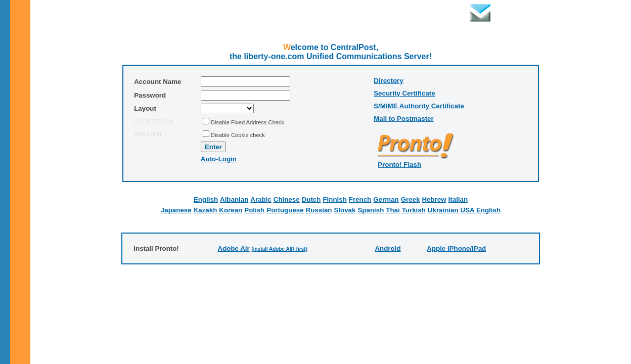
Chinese (287, 199)
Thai (393, 210)
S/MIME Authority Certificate (419, 106)
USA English (481, 210)
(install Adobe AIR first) (279, 249)
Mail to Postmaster (404, 119)
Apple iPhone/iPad (456, 248)
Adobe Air (234, 248)
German (386, 199)
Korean (231, 210)
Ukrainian (443, 210)
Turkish (414, 210)
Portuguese (285, 210)
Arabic (261, 199)
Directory (389, 81)
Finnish (334, 199)
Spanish (371, 210)
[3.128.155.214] (153, 121)
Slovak (345, 210)
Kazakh (206, 210)
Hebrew (434, 199)
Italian (458, 199)
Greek (411, 199)
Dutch (311, 199)
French (360, 199)
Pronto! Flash (399, 165)
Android (388, 248)
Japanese (176, 210)
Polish (254, 210)
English (206, 199)
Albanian (234, 199)
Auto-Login (219, 159)
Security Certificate (404, 93)
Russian (319, 210)
